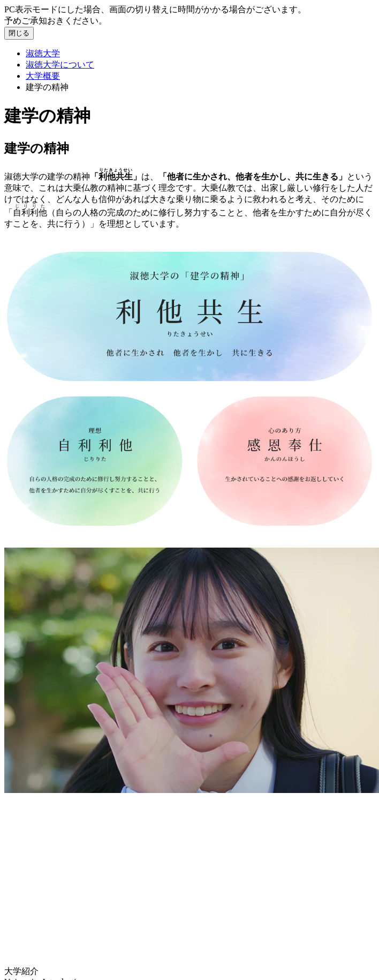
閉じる (19, 33)
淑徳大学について (60, 65)
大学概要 (43, 76)
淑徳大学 (43, 53)
